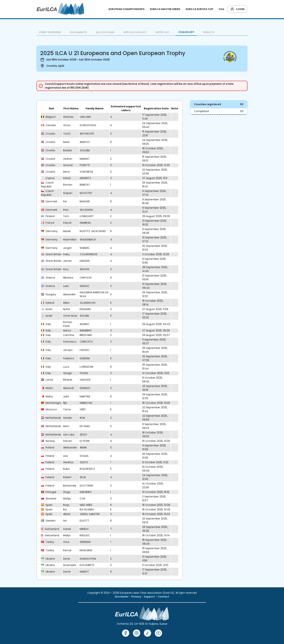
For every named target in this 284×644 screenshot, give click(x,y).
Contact (163, 597)
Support (150, 597)
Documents (78, 32)
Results (209, 32)
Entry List (163, 32)
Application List (135, 32)
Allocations (105, 32)
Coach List (186, 32)
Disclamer (122, 597)
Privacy (136, 597)
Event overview (50, 32)
